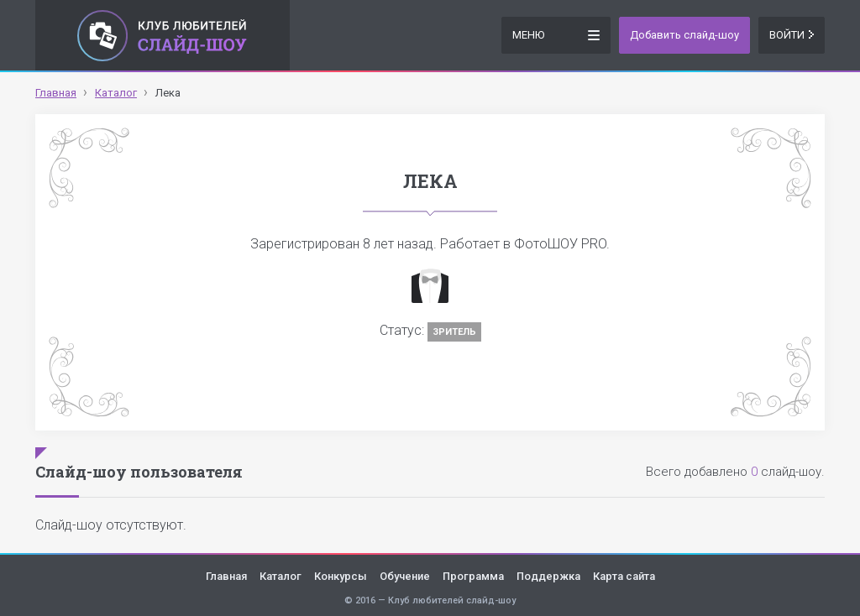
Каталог (281, 576)
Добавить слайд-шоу (684, 35)
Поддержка (548, 576)
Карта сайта (624, 576)
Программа (473, 576)
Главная (226, 576)
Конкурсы (341, 576)
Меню (556, 34)
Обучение (405, 576)
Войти (792, 35)
